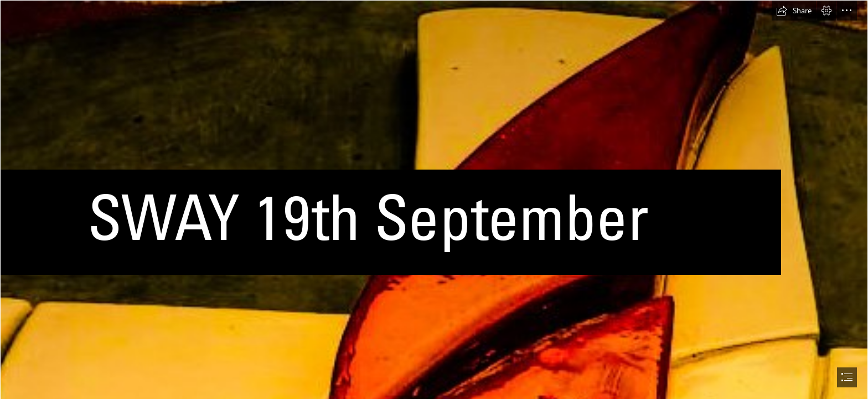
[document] (434, 199)
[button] (794, 11)
